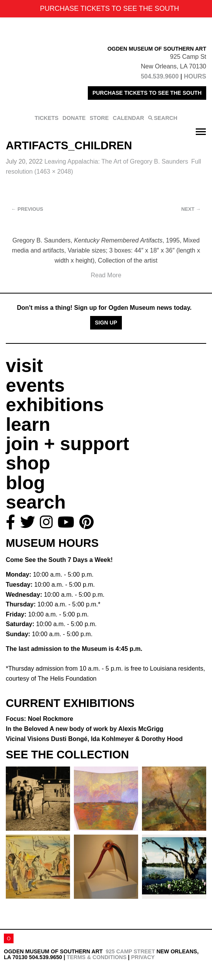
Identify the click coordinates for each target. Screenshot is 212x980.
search (36, 502)
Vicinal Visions (94, 739)
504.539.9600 (160, 76)
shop (28, 463)
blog (25, 483)
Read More (106, 275)
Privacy (143, 957)
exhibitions (55, 405)
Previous (27, 209)
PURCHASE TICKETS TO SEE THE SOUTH (147, 93)
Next (191, 209)
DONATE (74, 118)
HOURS (195, 76)
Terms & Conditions (97, 957)
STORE (99, 118)
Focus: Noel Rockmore (39, 719)
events (35, 385)
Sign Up (106, 323)
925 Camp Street (130, 951)
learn (28, 424)
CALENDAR (129, 118)
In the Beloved (85, 729)
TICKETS (47, 118)
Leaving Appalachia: (116, 161)
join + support (68, 444)
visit (24, 366)
